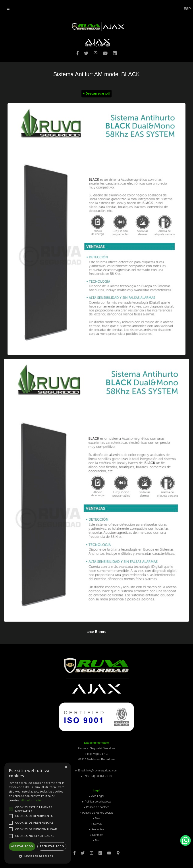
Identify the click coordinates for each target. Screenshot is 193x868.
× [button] (66, 767)
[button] (38, 856)
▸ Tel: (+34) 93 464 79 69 (96, 776)
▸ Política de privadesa (96, 802)
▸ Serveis (97, 824)
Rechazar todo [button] (52, 846)
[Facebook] (74, 852)
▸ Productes (96, 829)
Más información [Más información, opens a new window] (32, 800)
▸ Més (96, 818)
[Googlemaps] (118, 852)
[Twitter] (83, 852)
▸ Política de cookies (96, 807)
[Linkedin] (100, 852)
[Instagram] (92, 852)
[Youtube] (109, 852)
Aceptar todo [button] (22, 846)
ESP (187, 9)
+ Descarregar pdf (96, 93)
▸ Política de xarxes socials (96, 813)
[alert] (38, 813)
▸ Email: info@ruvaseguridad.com (96, 771)
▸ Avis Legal (96, 796)
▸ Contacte (97, 835)
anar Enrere (97, 632)
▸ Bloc (97, 840)
